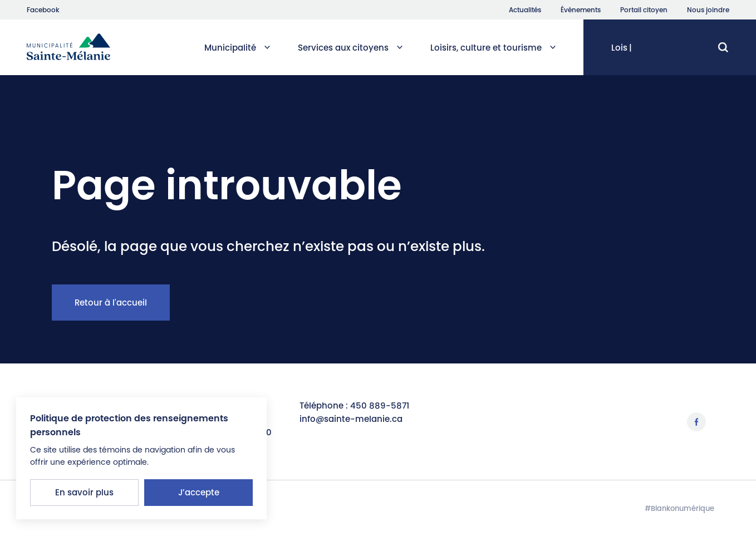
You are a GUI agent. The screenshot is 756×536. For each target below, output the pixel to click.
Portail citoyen (644, 10)
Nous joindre (708, 10)
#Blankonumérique (679, 508)
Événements (581, 10)
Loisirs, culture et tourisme (493, 48)
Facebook (43, 10)
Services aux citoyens (350, 48)
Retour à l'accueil (111, 303)
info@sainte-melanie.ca (351, 419)
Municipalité (237, 48)
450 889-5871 (380, 405)
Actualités (525, 10)
